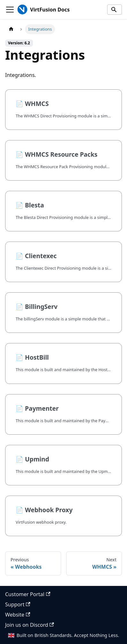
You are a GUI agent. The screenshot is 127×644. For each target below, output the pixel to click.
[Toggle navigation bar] (10, 10)
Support (18, 604)
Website (18, 615)
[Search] (115, 10)
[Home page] (11, 29)
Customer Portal (28, 594)
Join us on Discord (30, 625)
